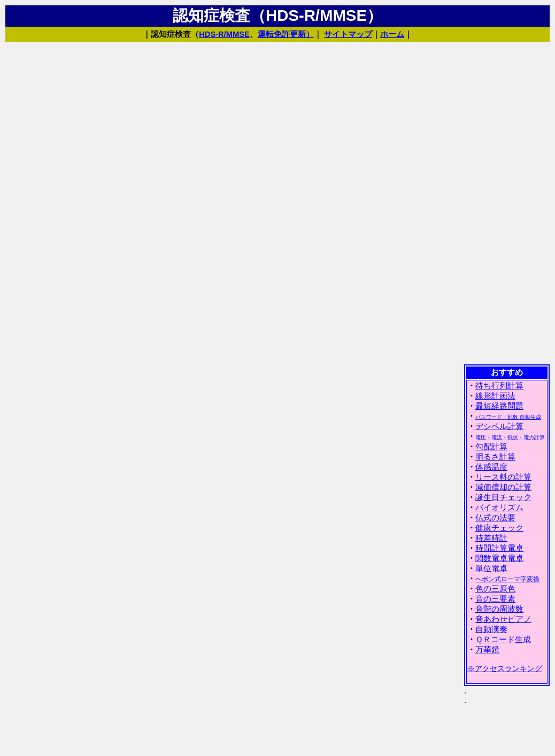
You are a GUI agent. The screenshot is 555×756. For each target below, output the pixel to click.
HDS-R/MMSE (224, 34)
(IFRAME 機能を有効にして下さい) (507, 559)
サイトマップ (348, 34)
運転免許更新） (286, 34)
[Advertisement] (507, 202)
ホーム (392, 34)
